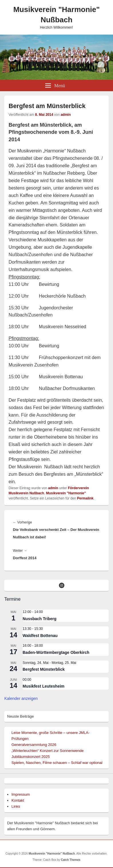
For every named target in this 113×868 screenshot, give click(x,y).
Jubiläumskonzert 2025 (31, 757)
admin (66, 115)
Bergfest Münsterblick (44, 669)
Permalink (85, 498)
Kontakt (18, 800)
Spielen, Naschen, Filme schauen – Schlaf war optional (57, 763)
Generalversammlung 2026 (34, 745)
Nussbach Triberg (39, 619)
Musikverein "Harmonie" (66, 493)
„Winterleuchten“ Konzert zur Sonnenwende (47, 751)
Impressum (21, 794)
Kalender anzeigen (21, 698)
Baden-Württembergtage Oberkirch (56, 652)
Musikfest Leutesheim (43, 686)
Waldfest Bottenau (40, 636)
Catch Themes (71, 860)
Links (16, 806)
